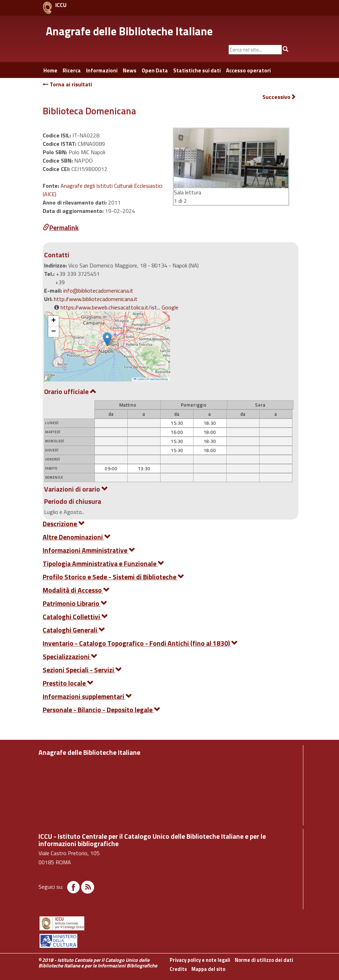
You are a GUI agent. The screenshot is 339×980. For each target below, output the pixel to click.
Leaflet (139, 379)
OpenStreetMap (159, 379)
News (130, 70)
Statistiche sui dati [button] (197, 70)
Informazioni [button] (102, 70)
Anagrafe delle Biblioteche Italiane (129, 31)
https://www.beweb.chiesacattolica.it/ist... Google (119, 307)
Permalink (61, 227)
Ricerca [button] (72, 70)
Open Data (155, 70)
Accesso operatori (248, 70)
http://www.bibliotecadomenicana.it (96, 299)
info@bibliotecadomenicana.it (98, 291)
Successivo (279, 97)
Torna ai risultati (67, 84)
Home (50, 70)
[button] (107, 339)
